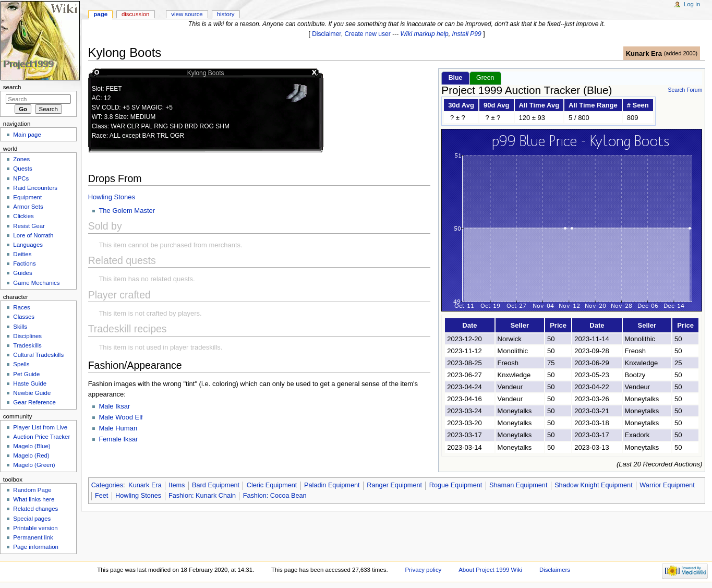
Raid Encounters (35, 188)
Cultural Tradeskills (38, 355)
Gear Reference (34, 402)
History (226, 14)
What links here (34, 499)
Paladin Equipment (332, 485)
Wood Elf (129, 417)
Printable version (35, 528)
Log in (692, 4)
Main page (27, 135)
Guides (22, 273)
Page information (36, 547)
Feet (101, 496)
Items (177, 485)
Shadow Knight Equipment (594, 485)
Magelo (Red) (31, 455)
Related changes (35, 509)
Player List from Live (40, 427)
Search (12, 87)
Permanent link (33, 537)
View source (187, 14)
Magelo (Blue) (32, 446)
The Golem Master (127, 211)
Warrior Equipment (667, 485)
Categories (107, 485)
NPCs (21, 178)
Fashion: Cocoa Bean (275, 496)
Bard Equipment (216, 485)
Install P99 (467, 34)
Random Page (32, 490)
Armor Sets (28, 207)
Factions (24, 263)
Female (111, 439)
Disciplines (27, 336)
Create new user (367, 34)
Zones (21, 159)
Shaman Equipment (518, 485)
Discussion (135, 14)
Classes (24, 317)
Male (107, 406)
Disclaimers (555, 570)
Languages (28, 245)
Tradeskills (27, 345)
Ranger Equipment (394, 485)
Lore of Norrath (33, 235)
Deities (22, 254)
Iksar (123, 406)
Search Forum (685, 90)
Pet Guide (26, 374)
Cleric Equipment (272, 485)
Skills (20, 327)
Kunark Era (644, 53)
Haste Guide (30, 383)
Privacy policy (424, 570)
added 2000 (680, 53)
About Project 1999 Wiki (490, 570)
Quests (22, 169)
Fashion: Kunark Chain (202, 496)
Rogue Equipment (456, 485)
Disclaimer (327, 34)
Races (21, 307)
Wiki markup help (425, 34)
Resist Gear (29, 226)
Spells (21, 364)
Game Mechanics (36, 283)
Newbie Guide (32, 393)
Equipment (27, 197)
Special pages (32, 519)
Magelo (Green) (34, 465)
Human (126, 428)
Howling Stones (112, 197)
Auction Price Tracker (41, 437)
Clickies (23, 216)
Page (100, 14)
